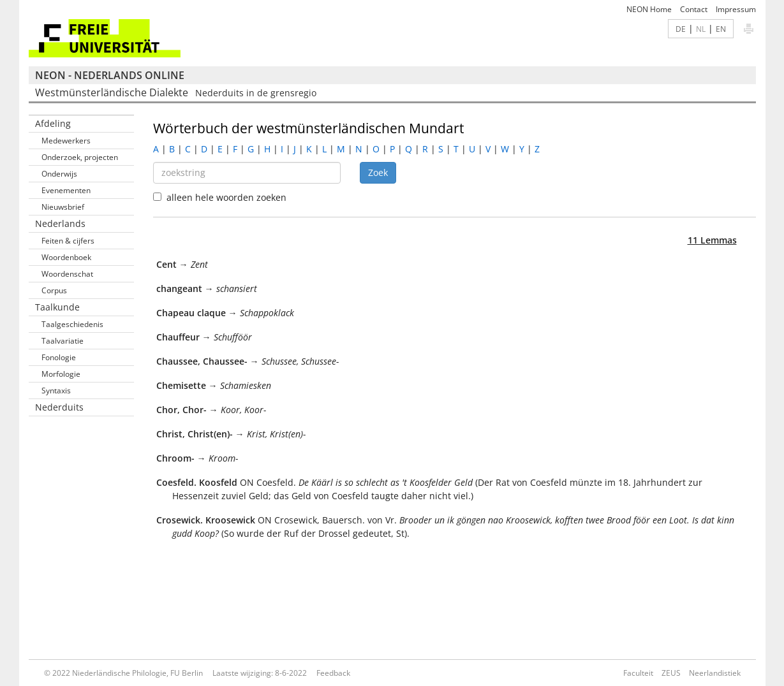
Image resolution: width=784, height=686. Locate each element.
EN (721, 29)
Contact (694, 9)
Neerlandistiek (715, 673)
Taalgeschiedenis (72, 324)
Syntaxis (56, 390)
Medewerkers (66, 141)
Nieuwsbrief (63, 207)
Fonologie (59, 357)
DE (681, 29)
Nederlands (60, 223)
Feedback (333, 673)
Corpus (54, 290)
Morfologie (61, 374)
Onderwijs (59, 174)
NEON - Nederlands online (110, 75)
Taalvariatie (63, 341)
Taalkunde (57, 307)
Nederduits (59, 407)
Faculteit (638, 673)
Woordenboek (66, 257)
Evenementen (66, 190)
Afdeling (53, 123)
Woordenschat (67, 274)
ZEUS (671, 673)
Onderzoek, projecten (80, 157)
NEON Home (649, 9)
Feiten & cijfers (68, 241)
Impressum (736, 9)
